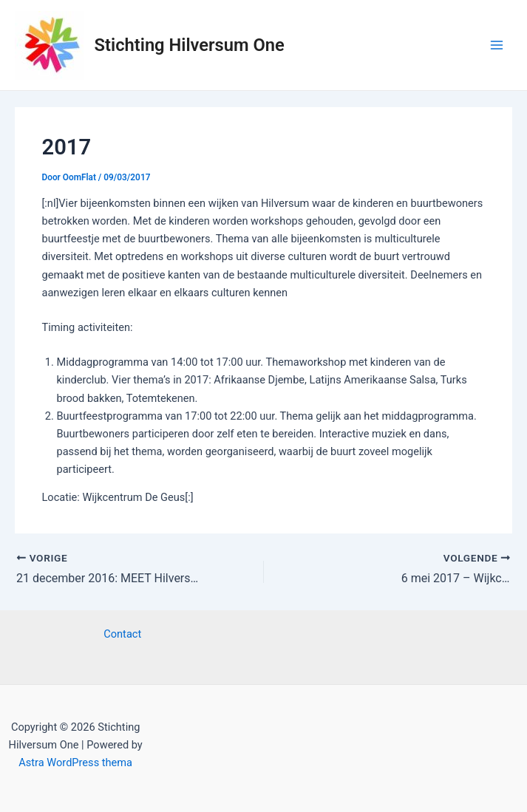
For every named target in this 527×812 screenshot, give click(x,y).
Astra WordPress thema (75, 762)
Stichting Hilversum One (190, 45)
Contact (122, 634)
